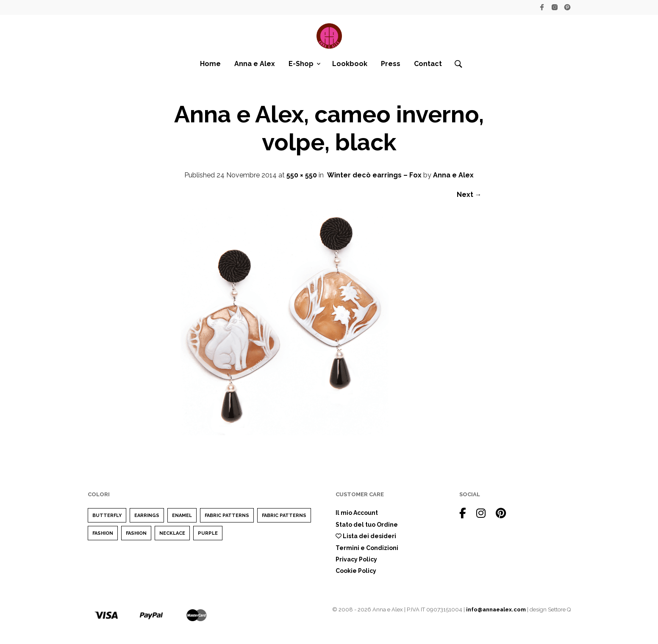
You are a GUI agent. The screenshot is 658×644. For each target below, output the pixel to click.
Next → (469, 195)
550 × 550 (302, 175)
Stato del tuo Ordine (367, 525)
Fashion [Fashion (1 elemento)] (136, 533)
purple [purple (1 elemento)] (208, 533)
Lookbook (350, 64)
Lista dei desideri (366, 536)
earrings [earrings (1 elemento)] (147, 515)
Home (210, 64)
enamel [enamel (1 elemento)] (182, 515)
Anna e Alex (255, 64)
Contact (428, 64)
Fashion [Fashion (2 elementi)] (103, 533)
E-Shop (301, 64)
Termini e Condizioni (367, 548)
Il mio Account (357, 513)
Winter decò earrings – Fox (374, 175)
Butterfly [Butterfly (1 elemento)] (107, 515)
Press (391, 64)
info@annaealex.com (496, 609)
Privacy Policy (356, 559)
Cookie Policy (356, 571)
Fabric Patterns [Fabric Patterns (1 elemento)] (227, 515)
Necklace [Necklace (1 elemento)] (172, 533)
